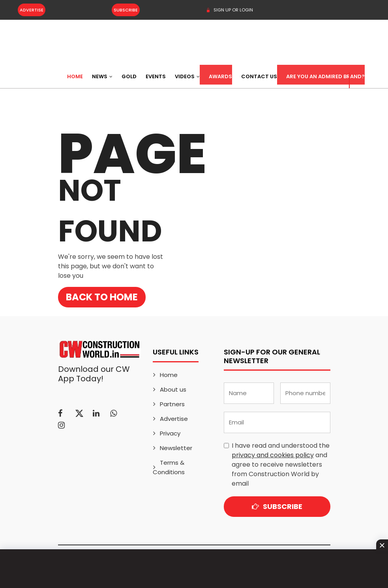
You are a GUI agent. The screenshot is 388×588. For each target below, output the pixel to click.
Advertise (32, 10)
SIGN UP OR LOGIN (230, 10)
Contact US (259, 76)
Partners (172, 404)
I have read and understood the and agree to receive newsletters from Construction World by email (281, 465)
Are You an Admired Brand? (325, 76)
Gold (129, 76)
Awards (220, 76)
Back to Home (102, 297)
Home (75, 76)
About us (173, 389)
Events (156, 76)
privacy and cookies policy (273, 455)
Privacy (170, 433)
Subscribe (126, 10)
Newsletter (176, 448)
